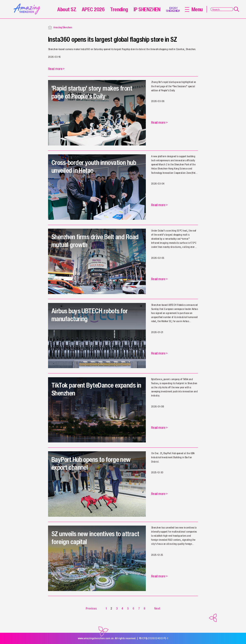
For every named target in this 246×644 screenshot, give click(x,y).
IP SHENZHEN (147, 9)
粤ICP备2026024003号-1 (154, 638)
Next (157, 608)
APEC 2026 (93, 9)
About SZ (67, 9)
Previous (91, 608)
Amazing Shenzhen (63, 27)
